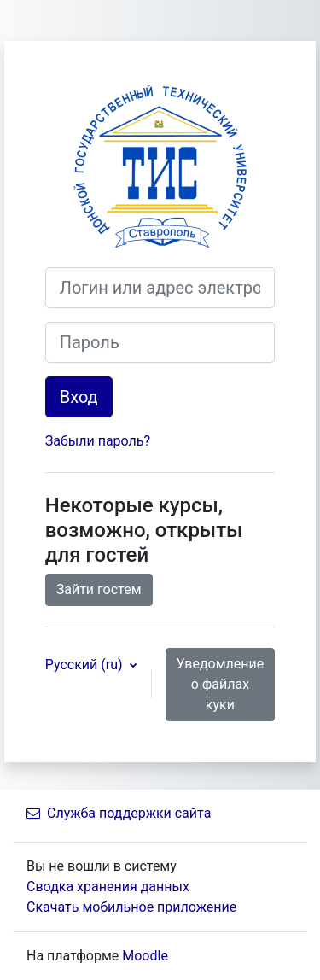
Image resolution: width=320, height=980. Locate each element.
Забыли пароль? (98, 441)
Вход (79, 397)
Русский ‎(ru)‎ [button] (86, 665)
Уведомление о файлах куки (221, 684)
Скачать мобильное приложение (131, 907)
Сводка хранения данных (108, 887)
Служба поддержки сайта (119, 813)
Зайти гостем (99, 589)
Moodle (145, 956)
